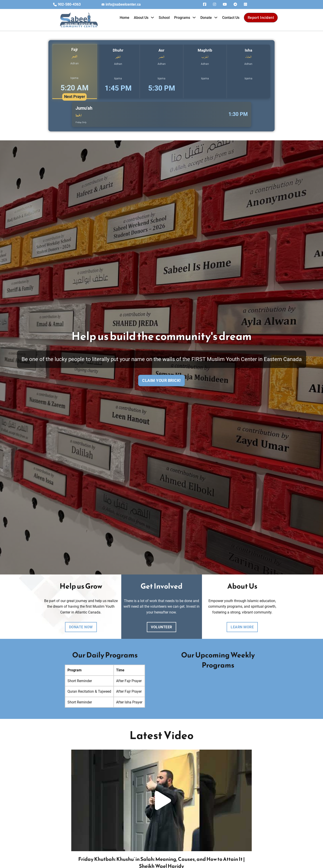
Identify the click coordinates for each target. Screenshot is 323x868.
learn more (242, 627)
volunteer (161, 627)
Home (125, 18)
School (164, 18)
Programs (182, 18)
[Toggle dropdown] (152, 17)
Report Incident (261, 18)
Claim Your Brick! (161, 381)
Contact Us (231, 18)
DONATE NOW (81, 627)
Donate (206, 18)
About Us (141, 18)
